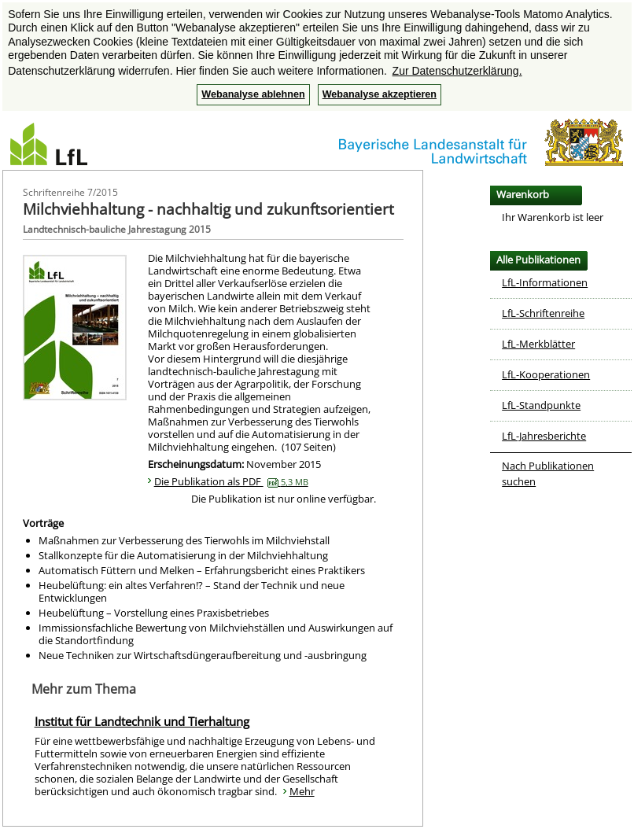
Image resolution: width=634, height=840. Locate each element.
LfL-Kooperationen (546, 374)
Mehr (302, 791)
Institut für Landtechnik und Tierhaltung (142, 721)
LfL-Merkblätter (538, 344)
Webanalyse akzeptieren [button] (380, 94)
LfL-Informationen (545, 282)
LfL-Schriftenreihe (543, 313)
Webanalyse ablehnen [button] (253, 94)
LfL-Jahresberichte (544, 436)
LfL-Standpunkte (541, 405)
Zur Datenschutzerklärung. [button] (457, 71)
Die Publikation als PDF (231, 481)
